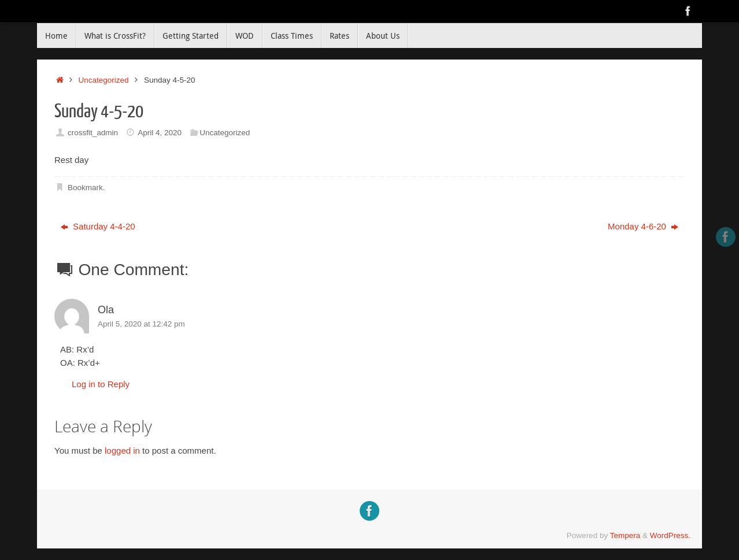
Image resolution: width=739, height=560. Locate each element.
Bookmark (85, 188)
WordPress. (670, 535)
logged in (122, 450)
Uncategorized (104, 80)
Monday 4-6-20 (643, 226)
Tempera (625, 535)
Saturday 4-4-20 (98, 226)
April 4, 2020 (160, 133)
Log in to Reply (101, 384)
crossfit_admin (93, 133)
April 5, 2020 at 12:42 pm (141, 324)
